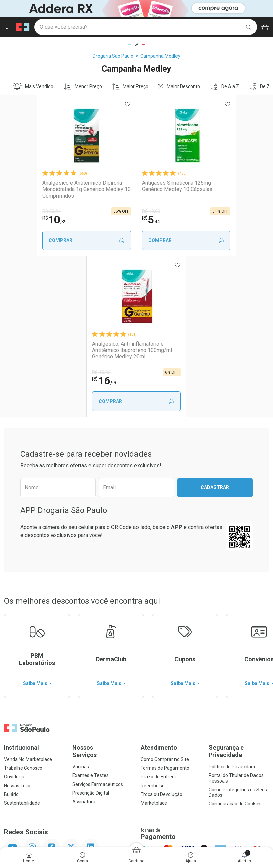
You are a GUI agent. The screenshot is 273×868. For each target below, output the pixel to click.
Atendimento (159, 586)
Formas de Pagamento (165, 607)
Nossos (102, 590)
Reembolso (153, 625)
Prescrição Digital (91, 632)
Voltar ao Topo (137, 752)
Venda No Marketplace (28, 598)
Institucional (22, 586)
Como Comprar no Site (165, 598)
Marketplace (154, 642)
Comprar (51, 240)
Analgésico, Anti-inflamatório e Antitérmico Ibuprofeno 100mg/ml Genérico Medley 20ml (220, 189)
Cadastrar (215, 326)
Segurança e (239, 590)
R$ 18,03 (194, 211)
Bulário (11, 633)
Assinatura (84, 641)
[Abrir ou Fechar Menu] (8, 27)
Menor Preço (83, 86)
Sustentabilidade (22, 642)
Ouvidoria (14, 616)
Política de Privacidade (233, 606)
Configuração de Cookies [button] (235, 643)
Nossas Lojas (18, 625)
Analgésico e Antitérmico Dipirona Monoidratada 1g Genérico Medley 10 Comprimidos (44, 189)
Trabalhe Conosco (23, 607)
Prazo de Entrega (159, 616)
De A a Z (225, 86)
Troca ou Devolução (161, 633)
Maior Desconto (179, 86)
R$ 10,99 (108, 211)
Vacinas (81, 606)
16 (197, 220)
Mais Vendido (33, 86)
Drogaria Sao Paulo (113, 56)
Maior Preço (130, 86)
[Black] (133, 8)
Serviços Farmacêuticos (98, 623)
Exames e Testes (90, 615)
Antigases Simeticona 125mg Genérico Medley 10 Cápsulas (134, 186)
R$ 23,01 (23, 211)
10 (26, 220)
